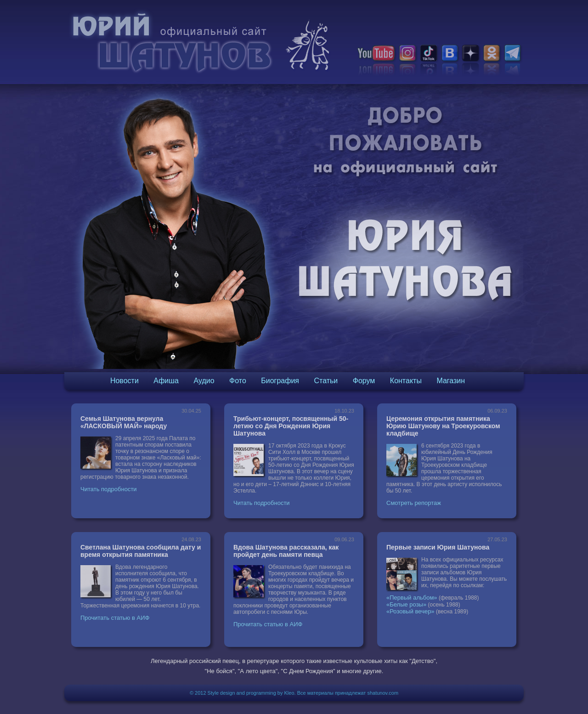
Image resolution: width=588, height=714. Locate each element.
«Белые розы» (406, 604)
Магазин (451, 381)
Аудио (204, 381)
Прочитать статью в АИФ (115, 618)
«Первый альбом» (412, 598)
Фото (238, 381)
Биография (280, 381)
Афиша (166, 381)
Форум (364, 381)
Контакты (406, 381)
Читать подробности (109, 489)
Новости (124, 381)
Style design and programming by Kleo (251, 693)
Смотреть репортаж (414, 503)
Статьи (326, 381)
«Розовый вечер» (410, 611)
